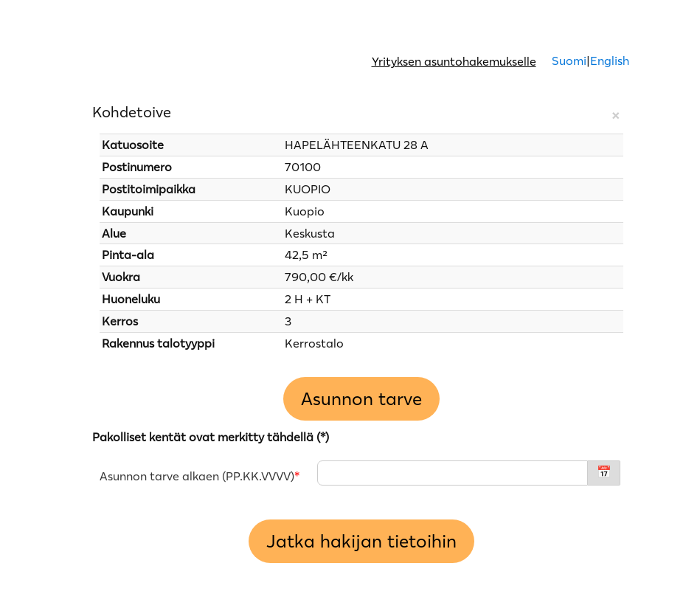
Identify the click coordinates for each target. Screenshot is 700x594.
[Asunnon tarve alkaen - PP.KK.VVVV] (453, 473)
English (610, 61)
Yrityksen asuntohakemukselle (454, 61)
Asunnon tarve (361, 399)
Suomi (568, 61)
